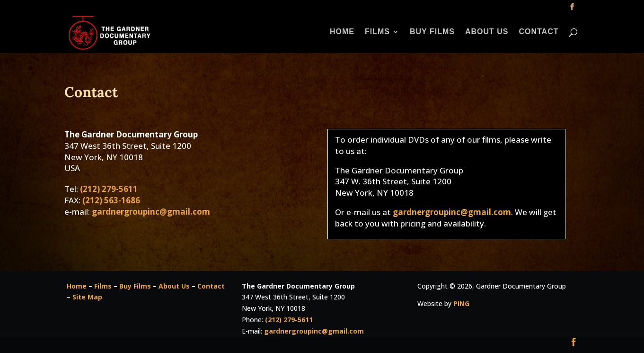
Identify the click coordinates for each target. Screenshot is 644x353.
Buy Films (432, 32)
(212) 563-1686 (111, 200)
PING (461, 303)
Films (377, 32)
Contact (538, 32)
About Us (487, 32)
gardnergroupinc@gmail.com (151, 212)
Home (342, 32)
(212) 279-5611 (109, 189)
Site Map (87, 297)
